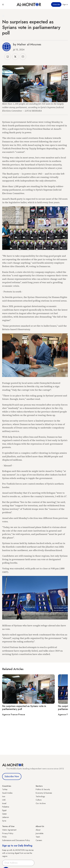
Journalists (39, 833)
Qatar (4, 814)
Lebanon (6, 817)
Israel (4, 803)
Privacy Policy (8, 833)
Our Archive (41, 803)
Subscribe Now (12, 776)
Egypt (4, 810)
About (38, 830)
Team (38, 837)
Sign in (65, 4)
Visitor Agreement (9, 830)
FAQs (4, 837)
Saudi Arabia (7, 793)
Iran (4, 796)
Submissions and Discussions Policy (16, 840)
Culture (39, 800)
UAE (4, 800)
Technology (40, 796)
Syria (4, 821)
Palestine (6, 807)
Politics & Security (43, 789)
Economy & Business (44, 793)
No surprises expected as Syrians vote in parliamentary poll (24, 708)
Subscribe (56, 4)
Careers (39, 840)
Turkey (5, 789)
